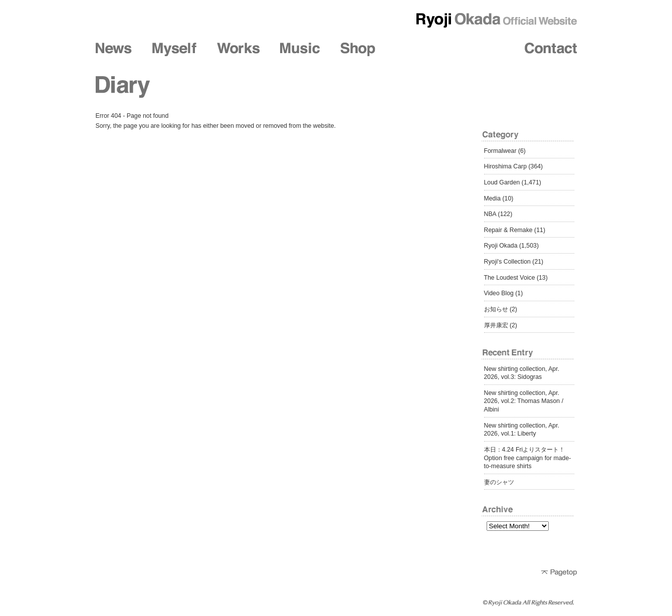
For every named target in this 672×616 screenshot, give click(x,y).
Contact (551, 49)
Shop (358, 49)
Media (493, 198)
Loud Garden (502, 182)
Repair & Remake (508, 230)
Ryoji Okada (501, 246)
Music (300, 49)
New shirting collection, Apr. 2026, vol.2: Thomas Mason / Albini (524, 401)
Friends (421, 49)
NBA (490, 214)
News (114, 49)
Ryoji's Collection (507, 262)
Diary (485, 49)
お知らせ (496, 309)
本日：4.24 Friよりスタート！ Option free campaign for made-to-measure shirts (528, 458)
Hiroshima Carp (506, 166)
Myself (174, 49)
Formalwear (500, 151)
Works (238, 49)
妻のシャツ (499, 482)
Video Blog (499, 293)
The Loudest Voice (510, 278)
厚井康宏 (496, 325)
